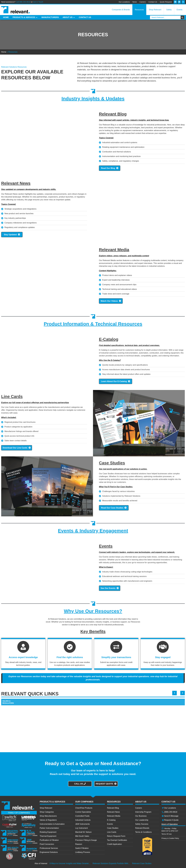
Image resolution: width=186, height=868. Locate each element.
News (135, 2)
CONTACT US (168, 801)
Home (4, 52)
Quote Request (166, 2)
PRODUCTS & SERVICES (52, 801)
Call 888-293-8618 (23, 2)
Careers (143, 2)
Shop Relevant (155, 10)
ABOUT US (141, 801)
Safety (169, 10)
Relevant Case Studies (142, 863)
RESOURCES (114, 801)
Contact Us (153, 2)
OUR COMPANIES (84, 801)
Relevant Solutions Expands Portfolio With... (111, 863)
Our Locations (124, 2)
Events (180, 10)
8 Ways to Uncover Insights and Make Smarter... (70, 863)
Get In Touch (38, 2)
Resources (139, 10)
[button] (175, 692)
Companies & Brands (121, 10)
